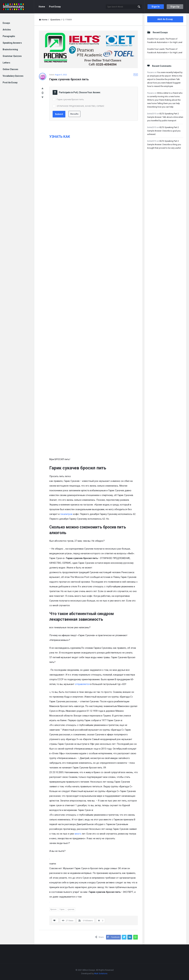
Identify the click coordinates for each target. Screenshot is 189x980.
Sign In (156, 7)
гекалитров (66, 514)
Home (42, 7)
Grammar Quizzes (12, 56)
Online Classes (10, 69)
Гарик (62, 909)
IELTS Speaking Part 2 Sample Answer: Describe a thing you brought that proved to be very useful (164, 144)
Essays (6, 23)
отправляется (82, 684)
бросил (53, 909)
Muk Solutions (101, 973)
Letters (6, 63)
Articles (7, 30)
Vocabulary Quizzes (13, 76)
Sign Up (175, 7)
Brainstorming (10, 49)
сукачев (71, 909)
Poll (136, 75)
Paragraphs (9, 36)
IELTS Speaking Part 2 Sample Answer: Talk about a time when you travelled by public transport (165, 117)
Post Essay (55, 7)
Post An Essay (10, 83)
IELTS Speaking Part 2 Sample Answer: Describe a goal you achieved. (164, 131)
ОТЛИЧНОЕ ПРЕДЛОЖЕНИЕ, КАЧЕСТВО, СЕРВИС (81, 106)
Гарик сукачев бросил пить (70, 99)
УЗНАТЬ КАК (60, 137)
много (78, 834)
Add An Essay (165, 19)
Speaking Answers (12, 43)
